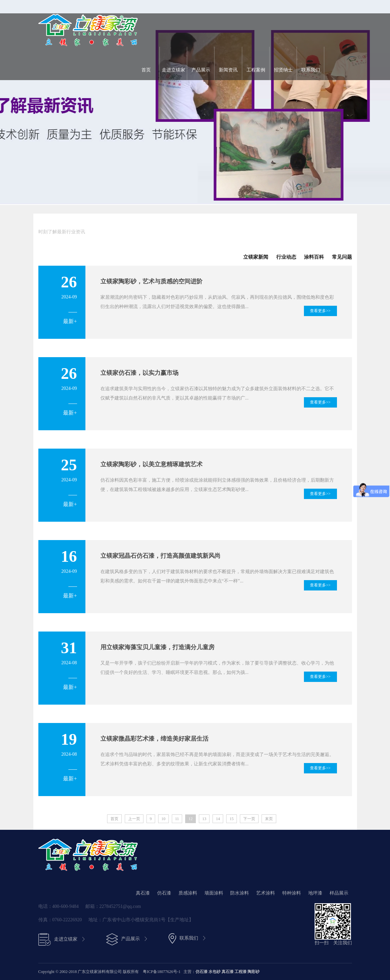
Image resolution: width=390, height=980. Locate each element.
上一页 (134, 819)
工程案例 (256, 70)
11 (177, 819)
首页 (146, 70)
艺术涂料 (266, 893)
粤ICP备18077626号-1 (162, 972)
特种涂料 (292, 893)
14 (218, 819)
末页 (269, 819)
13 (204, 819)
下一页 (249, 819)
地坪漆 (315, 893)
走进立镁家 (173, 70)
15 (232, 819)
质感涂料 (188, 893)
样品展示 (339, 893)
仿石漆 (164, 893)
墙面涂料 (214, 893)
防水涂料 (240, 893)
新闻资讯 (228, 70)
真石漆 (143, 893)
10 (163, 819)
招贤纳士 (283, 70)
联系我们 (311, 70)
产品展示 (201, 70)
